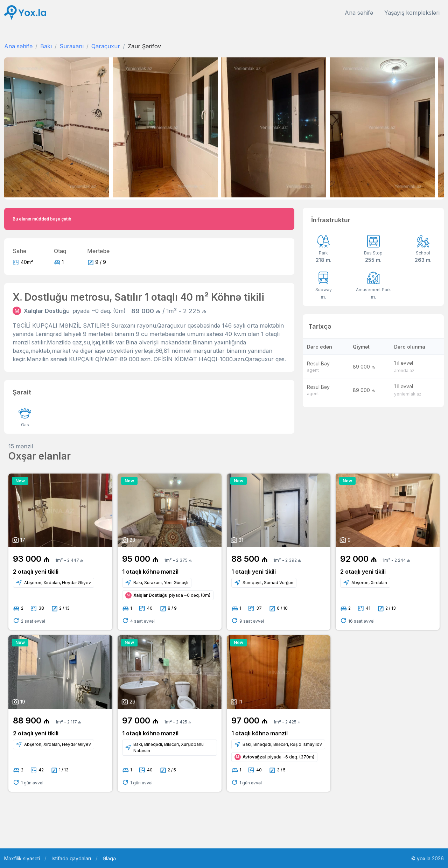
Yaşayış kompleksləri (412, 13)
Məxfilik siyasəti (22, 858)
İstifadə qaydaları (71, 858)
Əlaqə (109, 858)
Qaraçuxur (106, 46)
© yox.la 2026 (428, 858)
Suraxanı (72, 46)
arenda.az (404, 370)
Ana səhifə (359, 13)
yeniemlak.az (408, 394)
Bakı (46, 46)
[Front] (25, 13)
